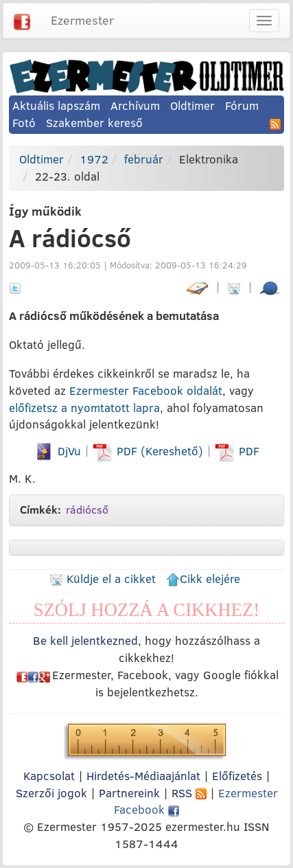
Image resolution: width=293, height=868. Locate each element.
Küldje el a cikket (103, 579)
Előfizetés (237, 776)
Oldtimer (192, 105)
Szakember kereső (94, 123)
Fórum (242, 105)
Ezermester (82, 20)
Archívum (135, 105)
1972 (94, 159)
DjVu (57, 451)
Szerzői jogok (51, 793)
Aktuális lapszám (56, 105)
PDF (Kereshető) (150, 451)
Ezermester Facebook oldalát (146, 390)
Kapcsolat (49, 776)
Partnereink (129, 793)
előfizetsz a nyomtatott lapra (84, 408)
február (144, 159)
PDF (237, 451)
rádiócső (87, 510)
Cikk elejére (203, 579)
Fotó (24, 123)
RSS (189, 793)
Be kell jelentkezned (85, 640)
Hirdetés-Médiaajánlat (143, 776)
